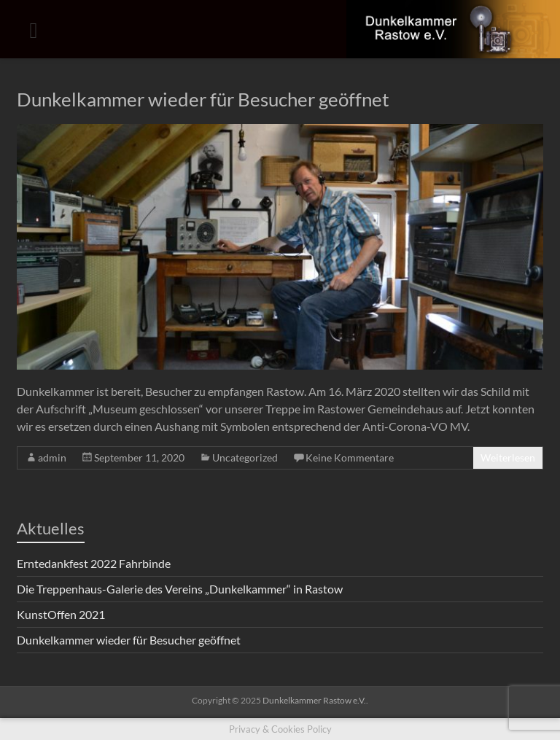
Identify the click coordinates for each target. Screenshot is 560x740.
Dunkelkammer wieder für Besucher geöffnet (203, 99)
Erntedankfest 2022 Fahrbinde (94, 563)
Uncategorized (245, 457)
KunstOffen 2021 (61, 614)
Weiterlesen (508, 457)
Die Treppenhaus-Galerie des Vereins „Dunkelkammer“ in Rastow (180, 589)
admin (52, 457)
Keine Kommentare (350, 457)
